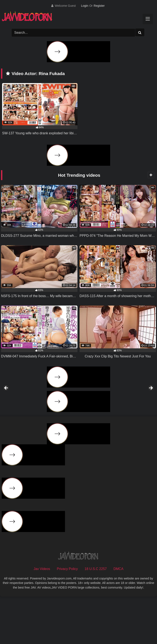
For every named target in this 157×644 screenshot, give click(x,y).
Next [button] (151, 411)
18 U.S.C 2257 (96, 615)
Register (99, 6)
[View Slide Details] (32, 412)
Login (85, 6)
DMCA (118, 615)
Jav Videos (42, 615)
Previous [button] (6, 411)
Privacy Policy (67, 615)
